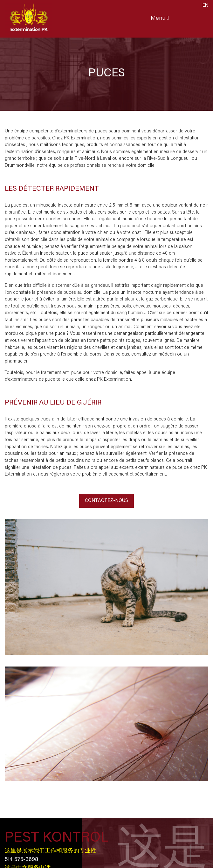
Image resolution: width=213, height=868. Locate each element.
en (205, 6)
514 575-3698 (21, 860)
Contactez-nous (106, 501)
